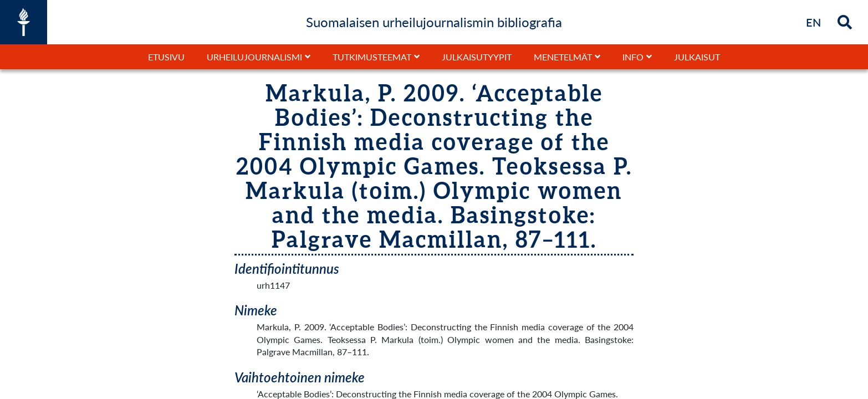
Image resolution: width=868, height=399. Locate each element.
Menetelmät (563, 57)
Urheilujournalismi (254, 57)
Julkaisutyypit (477, 57)
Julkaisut (697, 57)
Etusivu (166, 57)
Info (633, 57)
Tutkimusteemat (372, 57)
